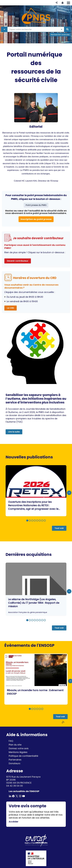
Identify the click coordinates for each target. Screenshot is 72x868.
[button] (57, 3)
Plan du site (15, 745)
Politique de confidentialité (23, 756)
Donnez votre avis (19, 748)
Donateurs (15, 763)
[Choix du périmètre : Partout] (4, 29)
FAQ (11, 741)
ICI (53, 163)
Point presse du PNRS (36, 205)
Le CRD (11, 308)
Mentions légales (18, 752)
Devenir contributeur (18, 261)
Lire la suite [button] (14, 432)
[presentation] (69, 493)
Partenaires (15, 760)
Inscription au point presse (36, 219)
